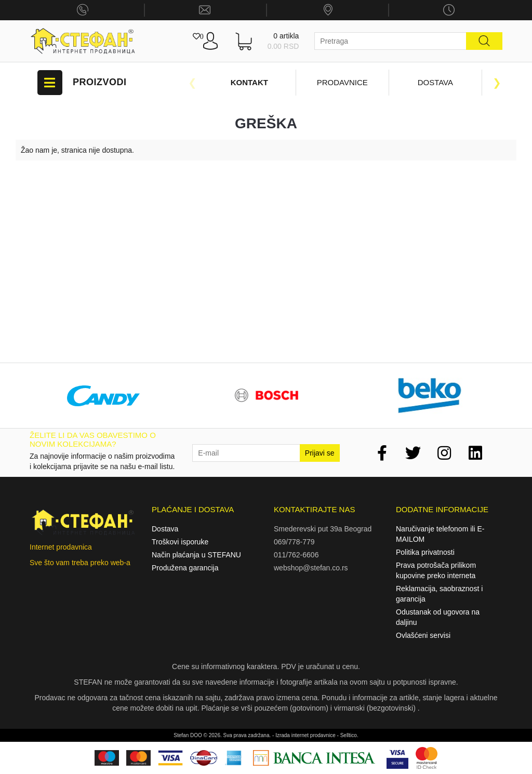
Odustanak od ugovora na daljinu (438, 617)
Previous (192, 83)
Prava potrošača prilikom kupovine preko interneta (436, 570)
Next (497, 83)
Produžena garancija (185, 568)
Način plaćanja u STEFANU (196, 555)
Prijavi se (320, 453)
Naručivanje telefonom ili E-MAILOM (440, 534)
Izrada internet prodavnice (305, 735)
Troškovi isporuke (180, 542)
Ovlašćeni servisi (423, 635)
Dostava (435, 82)
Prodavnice (342, 82)
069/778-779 (294, 542)
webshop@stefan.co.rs (311, 568)
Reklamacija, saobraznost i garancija (439, 594)
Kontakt (249, 82)
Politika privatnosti (425, 552)
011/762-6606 (296, 555)
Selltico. (349, 735)
